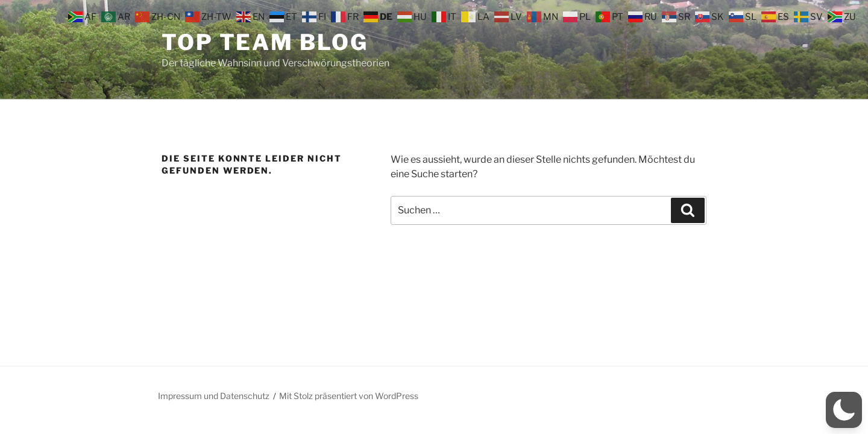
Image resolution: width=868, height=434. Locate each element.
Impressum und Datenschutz (214, 396)
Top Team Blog (265, 42)
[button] (844, 410)
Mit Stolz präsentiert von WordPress (349, 396)
